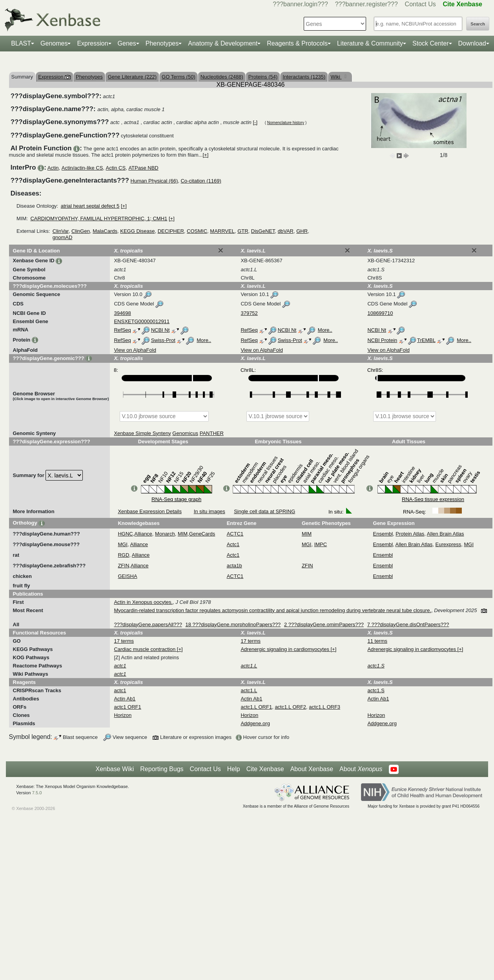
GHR (302, 231)
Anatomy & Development (223, 43)
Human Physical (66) (154, 181)
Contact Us (420, 4)
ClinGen (81, 231)
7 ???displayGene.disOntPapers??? (408, 624)
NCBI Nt (160, 330)
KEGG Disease (137, 231)
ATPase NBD (143, 168)
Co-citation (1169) (201, 181)
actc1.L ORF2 (290, 707)
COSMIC (197, 231)
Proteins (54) (263, 77)
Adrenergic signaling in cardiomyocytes (285, 649)
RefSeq (122, 330)
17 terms (124, 641)
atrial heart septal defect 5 (90, 206)
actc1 (120, 690)
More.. (325, 330)
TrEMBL (426, 340)
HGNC (125, 534)
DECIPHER (171, 231)
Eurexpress (448, 544)
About (361, 769)
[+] (205, 155)
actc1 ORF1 (127, 707)
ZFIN (123, 566)
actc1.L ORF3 (324, 707)
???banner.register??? (366, 4)
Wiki (336, 77)
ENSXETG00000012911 (142, 321)
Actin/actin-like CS (82, 168)
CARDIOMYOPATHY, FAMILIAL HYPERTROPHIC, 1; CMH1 (99, 218)
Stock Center (430, 43)
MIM (183, 534)
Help (234, 769)
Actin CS (116, 168)
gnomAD (63, 237)
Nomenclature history (286, 123)
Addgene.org (255, 723)
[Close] (221, 250)
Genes (127, 43)
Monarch (165, 534)
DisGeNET (263, 231)
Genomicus (185, 433)
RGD (123, 555)
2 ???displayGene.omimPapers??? (324, 624)
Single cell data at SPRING (264, 511)
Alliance (143, 534)
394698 (122, 313)
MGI (123, 544)
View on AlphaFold (135, 350)
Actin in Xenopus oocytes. (143, 602)
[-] (255, 122)
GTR (243, 231)
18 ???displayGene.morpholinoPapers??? (233, 624)
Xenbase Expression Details (150, 511)
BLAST (21, 43)
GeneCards (202, 534)
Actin (53, 168)
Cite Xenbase (265, 769)
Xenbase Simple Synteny (142, 433)
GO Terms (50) (179, 77)
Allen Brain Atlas (446, 534)
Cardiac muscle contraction (145, 649)
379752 (249, 313)
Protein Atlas (410, 534)
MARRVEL (222, 231)
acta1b (234, 566)
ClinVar (61, 231)
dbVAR (286, 231)
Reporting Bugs (162, 769)
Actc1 (233, 544)
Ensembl (383, 534)
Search (478, 24)
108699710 (380, 313)
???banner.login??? (300, 4)
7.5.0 (37, 793)
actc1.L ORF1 (256, 707)
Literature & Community (370, 43)
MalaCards (105, 231)
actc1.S (376, 690)
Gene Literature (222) (132, 77)
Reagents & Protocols (297, 43)
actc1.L (249, 690)
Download (472, 43)
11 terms (377, 641)
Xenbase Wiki (115, 769)
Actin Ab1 (125, 699)
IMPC (321, 544)
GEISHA (127, 576)
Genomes (54, 43)
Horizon (123, 715)
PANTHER (212, 433)
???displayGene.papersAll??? (148, 624)
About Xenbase (312, 769)
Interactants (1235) (304, 77)
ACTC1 (235, 534)
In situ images (210, 511)
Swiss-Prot (163, 340)
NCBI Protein (382, 340)
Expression (92, 43)
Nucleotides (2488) (222, 77)
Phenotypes (162, 43)
